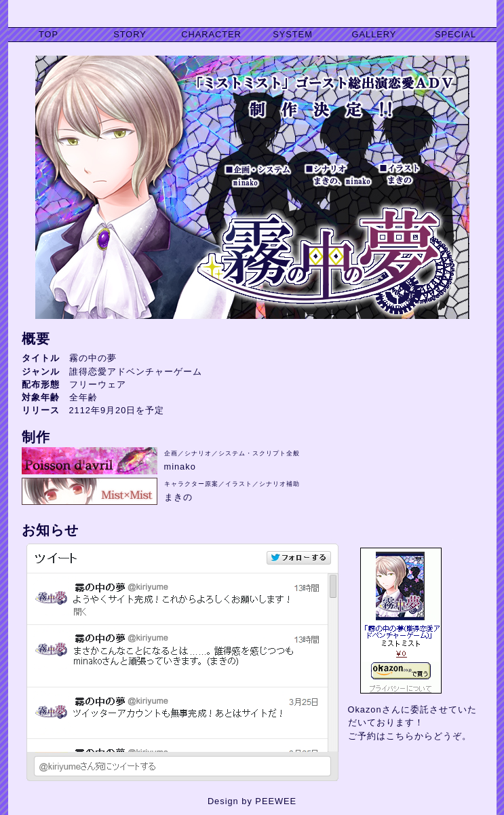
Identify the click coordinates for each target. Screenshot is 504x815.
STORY (130, 34)
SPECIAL (455, 34)
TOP (49, 34)
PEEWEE (276, 801)
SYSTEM (293, 34)
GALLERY (374, 34)
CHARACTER (211, 34)
